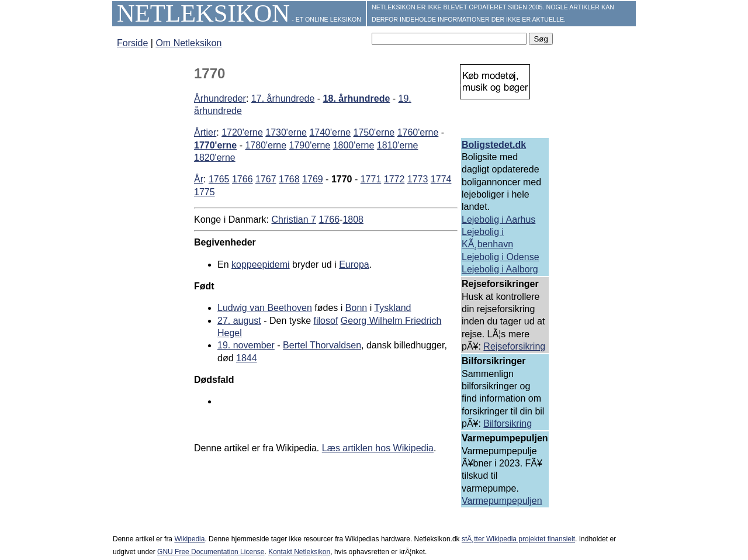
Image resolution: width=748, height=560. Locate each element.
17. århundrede (283, 98)
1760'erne (418, 132)
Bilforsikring (508, 424)
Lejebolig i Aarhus (498, 219)
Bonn (356, 308)
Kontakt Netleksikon (299, 552)
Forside (132, 43)
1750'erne (374, 132)
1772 (394, 179)
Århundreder (220, 98)
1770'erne (215, 145)
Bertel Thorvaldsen (322, 345)
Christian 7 (294, 219)
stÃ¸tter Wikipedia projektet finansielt (518, 539)
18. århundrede (357, 98)
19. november (246, 345)
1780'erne (266, 145)
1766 (243, 179)
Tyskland (392, 308)
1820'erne (215, 158)
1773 (418, 179)
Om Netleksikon (188, 43)
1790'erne (310, 145)
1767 (266, 179)
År (199, 179)
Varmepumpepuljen (502, 501)
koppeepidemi (261, 265)
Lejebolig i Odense (501, 257)
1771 (371, 179)
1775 (205, 192)
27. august (239, 321)
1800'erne (354, 145)
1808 (353, 219)
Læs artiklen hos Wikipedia (378, 448)
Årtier (205, 132)
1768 (289, 179)
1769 (313, 179)
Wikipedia (189, 539)
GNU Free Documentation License (211, 552)
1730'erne (286, 132)
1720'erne (242, 132)
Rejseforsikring (514, 346)
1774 (441, 179)
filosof (326, 321)
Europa (354, 265)
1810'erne (398, 145)
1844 (247, 358)
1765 (219, 179)
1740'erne (330, 132)
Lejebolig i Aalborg (500, 269)
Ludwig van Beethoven (265, 308)
